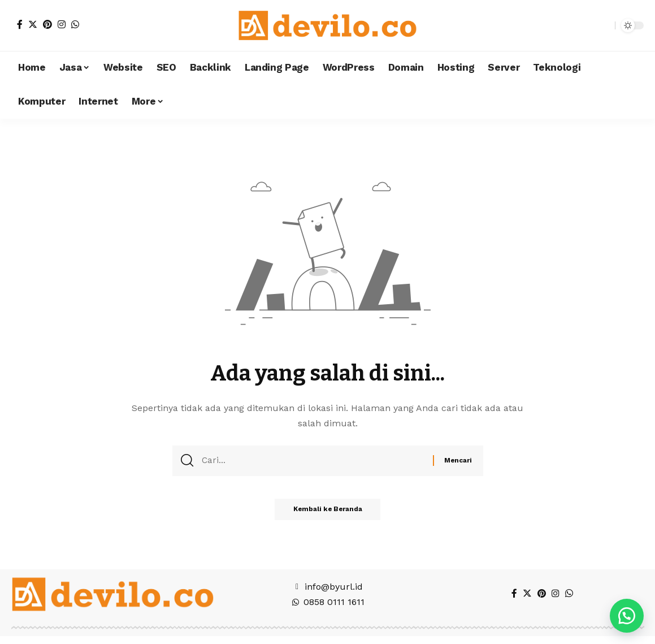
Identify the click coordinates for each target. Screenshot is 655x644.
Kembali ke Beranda (327, 513)
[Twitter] (33, 24)
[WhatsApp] (75, 24)
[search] (604, 25)
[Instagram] (62, 24)
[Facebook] (20, 24)
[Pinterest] (47, 24)
